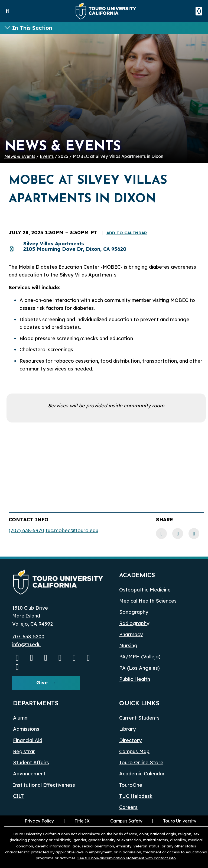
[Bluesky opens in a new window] (74, 658)
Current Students (139, 718)
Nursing (128, 646)
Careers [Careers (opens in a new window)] (128, 807)
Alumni (21, 718)
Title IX (82, 821)
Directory (130, 740)
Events (47, 156)
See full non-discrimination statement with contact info (127, 858)
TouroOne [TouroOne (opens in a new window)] (131, 785)
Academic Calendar (142, 774)
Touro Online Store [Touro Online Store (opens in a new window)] (141, 763)
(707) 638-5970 (26, 530)
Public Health (135, 679)
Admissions (26, 729)
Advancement (29, 774)
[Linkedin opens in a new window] (60, 658)
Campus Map (134, 751)
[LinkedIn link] (178, 534)
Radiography (134, 623)
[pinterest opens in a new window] (17, 667)
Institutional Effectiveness (44, 785)
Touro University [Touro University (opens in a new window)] (180, 821)
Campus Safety (126, 821)
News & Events (20, 156)
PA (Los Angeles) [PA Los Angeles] (139, 668)
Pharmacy (131, 634)
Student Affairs (31, 763)
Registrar (24, 751)
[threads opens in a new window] (89, 658)
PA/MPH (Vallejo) (140, 657)
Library (127, 729)
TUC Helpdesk (136, 796)
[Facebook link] (161, 534)
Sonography (134, 612)
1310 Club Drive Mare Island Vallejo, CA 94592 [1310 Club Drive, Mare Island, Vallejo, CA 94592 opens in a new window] (32, 616)
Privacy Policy (39, 821)
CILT (18, 796)
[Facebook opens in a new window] (46, 658)
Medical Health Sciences (148, 601)
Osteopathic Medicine (145, 590)
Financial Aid (28, 740)
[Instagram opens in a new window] (32, 658)
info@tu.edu (26, 644)
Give (42, 683)
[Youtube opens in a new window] (17, 658)
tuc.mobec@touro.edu (72, 530)
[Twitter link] (194, 534)
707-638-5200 (28, 637)
